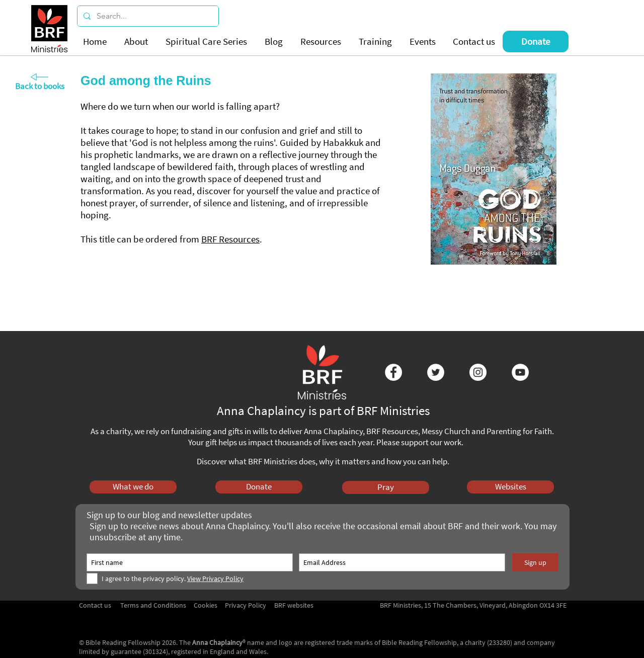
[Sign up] (535, 562)
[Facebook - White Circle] (393, 372)
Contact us (95, 605)
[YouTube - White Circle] (520, 372)
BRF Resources (230, 239)
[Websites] (510, 487)
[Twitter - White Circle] (436, 372)
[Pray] (386, 487)
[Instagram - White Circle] (478, 372)
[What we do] (133, 487)
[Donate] (536, 42)
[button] (137, 42)
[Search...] (147, 16)
